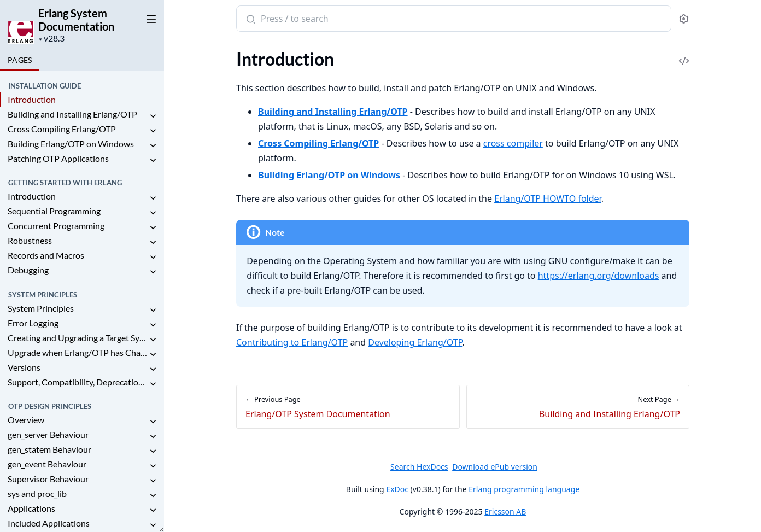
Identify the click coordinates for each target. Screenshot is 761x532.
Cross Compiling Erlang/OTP (62, 129)
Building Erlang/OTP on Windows (71, 144)
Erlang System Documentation (76, 20)
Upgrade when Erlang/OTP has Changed (78, 352)
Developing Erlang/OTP (415, 342)
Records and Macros (46, 255)
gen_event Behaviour (47, 464)
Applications (31, 508)
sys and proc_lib (37, 493)
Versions (24, 367)
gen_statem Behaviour (49, 449)
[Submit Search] (250, 20)
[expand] (153, 116)
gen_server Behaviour (48, 434)
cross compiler (513, 143)
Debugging (28, 270)
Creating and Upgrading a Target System (78, 338)
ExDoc (397, 489)
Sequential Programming (54, 211)
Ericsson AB (505, 511)
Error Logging (33, 323)
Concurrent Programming (56, 226)
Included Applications (49, 523)
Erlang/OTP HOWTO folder (548, 198)
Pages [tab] (20, 60)
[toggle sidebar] (150, 17)
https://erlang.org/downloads (598, 276)
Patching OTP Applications (58, 158)
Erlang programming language (524, 489)
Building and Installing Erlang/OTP (72, 114)
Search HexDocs (419, 467)
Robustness (30, 240)
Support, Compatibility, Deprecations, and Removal (78, 382)
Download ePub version (495, 467)
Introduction (32, 99)
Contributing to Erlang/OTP (292, 342)
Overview (26, 420)
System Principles (41, 308)
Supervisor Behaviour (48, 479)
